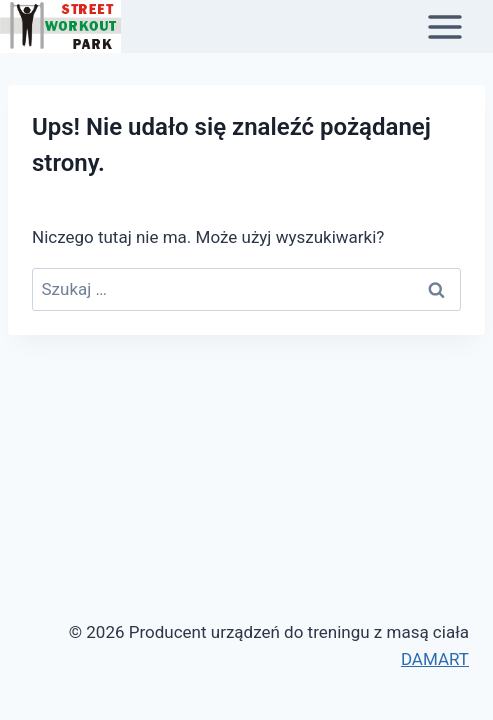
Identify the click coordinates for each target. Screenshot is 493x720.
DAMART (435, 659)
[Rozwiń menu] (455, 26)
